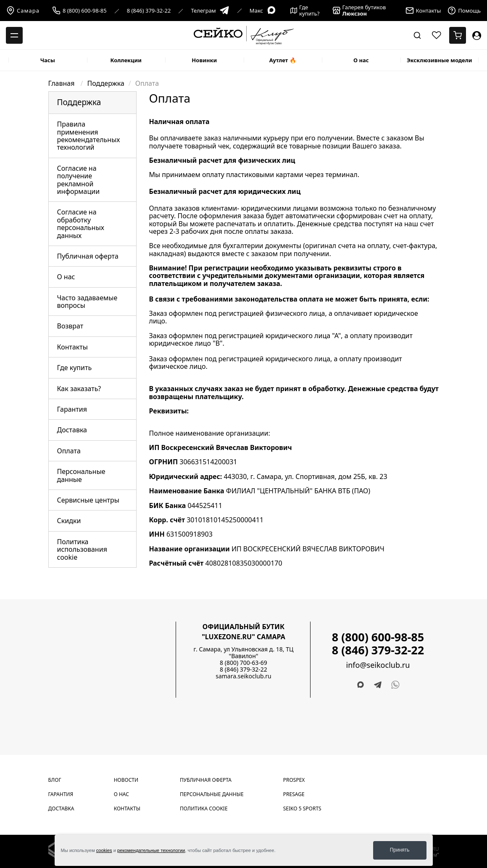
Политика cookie (204, 808)
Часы (48, 60)
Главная (62, 83)
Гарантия (72, 409)
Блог (55, 780)
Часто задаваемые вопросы (87, 302)
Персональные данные (81, 475)
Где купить (75, 368)
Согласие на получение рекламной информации (79, 180)
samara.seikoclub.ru (243, 676)
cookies (104, 850)
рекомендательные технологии (151, 850)
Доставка (72, 430)
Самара (23, 11)
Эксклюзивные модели (440, 60)
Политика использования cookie (82, 549)
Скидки (69, 521)
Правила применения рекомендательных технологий (89, 136)
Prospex (294, 780)
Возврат (70, 326)
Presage (294, 794)
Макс (263, 11)
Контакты (72, 347)
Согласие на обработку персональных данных (81, 224)
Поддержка (106, 83)
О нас (361, 60)
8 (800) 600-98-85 (85, 11)
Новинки (204, 60)
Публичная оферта (88, 256)
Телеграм (210, 11)
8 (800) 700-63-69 (243, 663)
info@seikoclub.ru (378, 665)
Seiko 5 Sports (302, 808)
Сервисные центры (88, 500)
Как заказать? (79, 389)
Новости (126, 780)
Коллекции (126, 60)
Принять (400, 850)
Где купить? (305, 11)
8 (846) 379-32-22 (149, 11)
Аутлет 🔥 (283, 60)
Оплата (69, 451)
